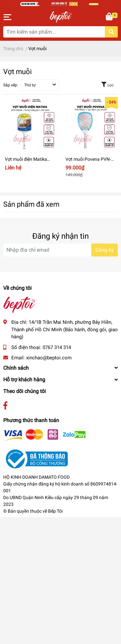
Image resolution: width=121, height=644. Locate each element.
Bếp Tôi (55, 511)
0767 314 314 (57, 347)
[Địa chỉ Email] (60, 250)
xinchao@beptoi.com (49, 358)
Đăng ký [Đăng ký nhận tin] (105, 250)
